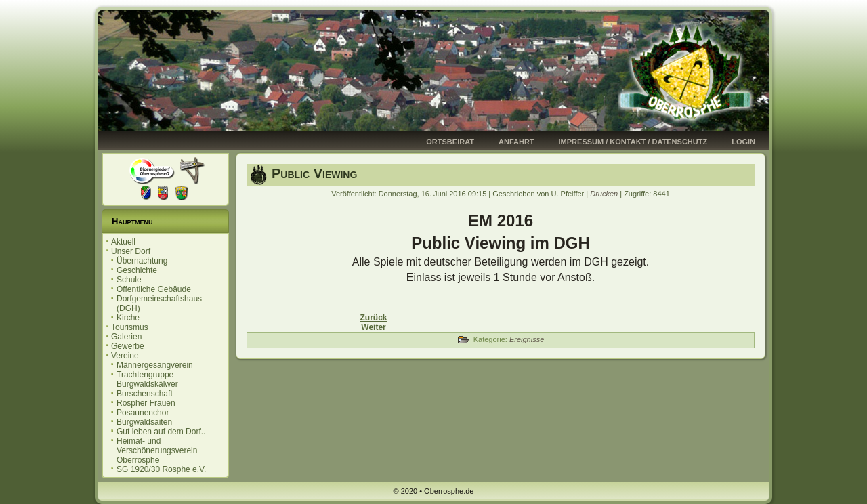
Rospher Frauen (146, 403)
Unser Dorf (131, 251)
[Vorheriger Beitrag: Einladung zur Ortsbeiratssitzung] (373, 318)
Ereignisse (527, 339)
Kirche (128, 318)
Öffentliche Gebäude (154, 289)
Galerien (126, 337)
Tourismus (130, 327)
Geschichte (137, 270)
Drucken (605, 194)
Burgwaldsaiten (144, 422)
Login (743, 142)
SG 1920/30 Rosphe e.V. (161, 469)
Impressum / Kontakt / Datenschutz (633, 142)
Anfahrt (516, 142)
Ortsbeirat (450, 142)
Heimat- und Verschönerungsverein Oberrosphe (157, 450)
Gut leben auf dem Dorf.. (161, 432)
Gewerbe (128, 346)
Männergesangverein (155, 365)
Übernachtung (142, 261)
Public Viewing (314, 173)
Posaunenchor (143, 413)
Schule (129, 280)
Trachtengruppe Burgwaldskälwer (147, 379)
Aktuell (123, 242)
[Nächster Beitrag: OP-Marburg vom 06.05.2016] (373, 327)
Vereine (125, 356)
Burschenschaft (145, 394)
